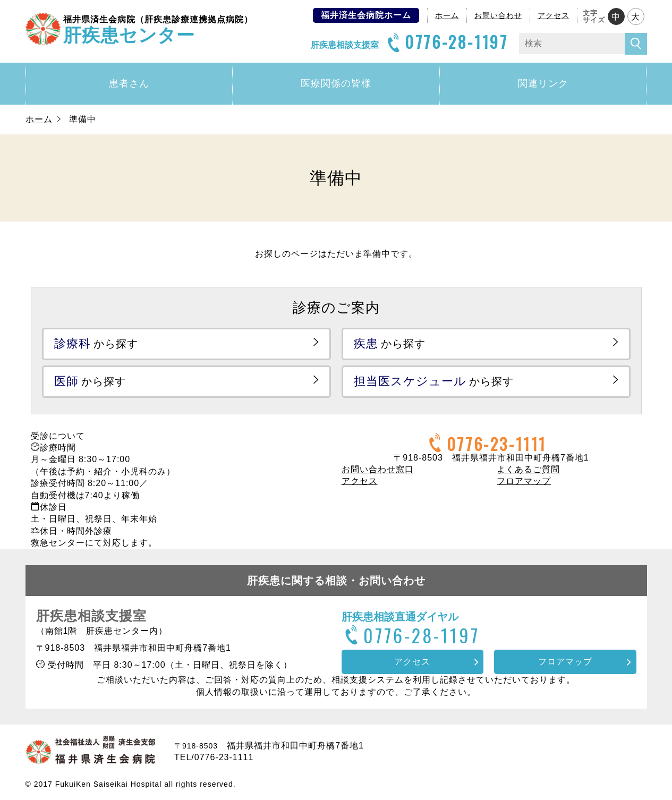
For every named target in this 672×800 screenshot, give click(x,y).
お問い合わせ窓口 (378, 469)
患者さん (129, 83)
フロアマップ (524, 481)
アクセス (554, 15)
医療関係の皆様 (336, 83)
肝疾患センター (158, 29)
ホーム (447, 15)
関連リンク (543, 83)
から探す (96, 343)
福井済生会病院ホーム (366, 15)
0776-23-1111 (486, 444)
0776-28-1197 (446, 42)
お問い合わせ (498, 15)
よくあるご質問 (528, 469)
